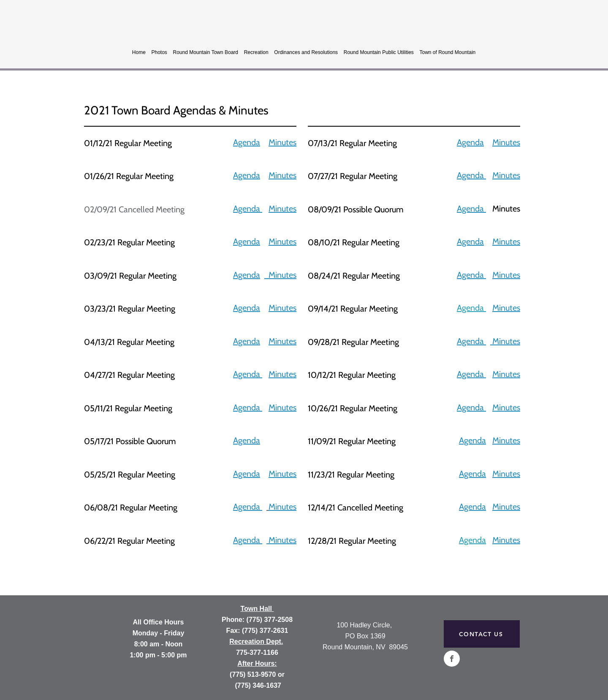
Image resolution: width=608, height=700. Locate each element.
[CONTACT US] (482, 634)
